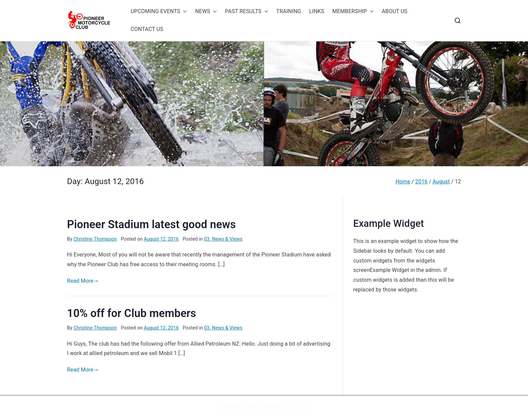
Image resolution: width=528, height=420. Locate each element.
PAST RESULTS (246, 12)
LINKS (317, 11)
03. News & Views (223, 239)
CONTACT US (147, 29)
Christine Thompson (95, 239)
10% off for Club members (131, 313)
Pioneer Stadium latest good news (151, 224)
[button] (184, 12)
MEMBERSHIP (353, 12)
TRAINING (289, 11)
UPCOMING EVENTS (159, 12)
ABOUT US (395, 11)
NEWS (206, 12)
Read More (83, 281)
